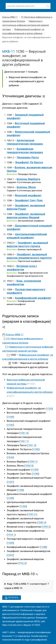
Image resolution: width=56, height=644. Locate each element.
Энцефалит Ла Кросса (29, 162)
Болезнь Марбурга (28, 179)
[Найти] (47, 6)
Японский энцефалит (28, 195)
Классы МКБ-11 (10, 17)
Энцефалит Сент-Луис (29, 200)
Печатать (12, 598)
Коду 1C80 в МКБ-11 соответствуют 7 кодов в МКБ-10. (27, 586)
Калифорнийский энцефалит (33, 298)
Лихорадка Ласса (28, 157)
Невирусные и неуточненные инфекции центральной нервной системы (26, 25)
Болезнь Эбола (26, 187)
